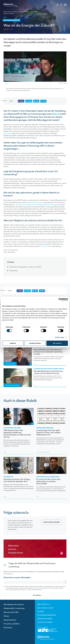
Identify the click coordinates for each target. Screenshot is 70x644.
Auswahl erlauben (35, 343)
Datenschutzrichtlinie (37, 590)
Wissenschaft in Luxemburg (11, 12)
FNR (12, 29)
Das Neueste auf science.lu (14, 604)
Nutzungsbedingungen (46, 615)
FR (61, 5)
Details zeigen (60, 337)
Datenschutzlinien (45, 619)
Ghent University (45, 452)
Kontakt (41, 611)
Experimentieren (10, 620)
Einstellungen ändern (51, 522)
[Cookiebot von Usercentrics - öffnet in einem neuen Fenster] (60, 299)
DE (58, 5)
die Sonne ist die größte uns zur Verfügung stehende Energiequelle (38, 205)
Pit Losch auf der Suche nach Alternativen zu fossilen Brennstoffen (48, 481)
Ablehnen (13, 343)
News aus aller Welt (11, 612)
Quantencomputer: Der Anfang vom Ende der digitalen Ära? (17, 480)
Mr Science (8, 628)
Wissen (6, 616)
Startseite (63, 12)
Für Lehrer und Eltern (12, 624)
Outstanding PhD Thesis (12, 428)
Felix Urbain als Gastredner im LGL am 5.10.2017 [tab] (26, 267)
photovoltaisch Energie (35, 202)
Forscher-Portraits (23, 12)
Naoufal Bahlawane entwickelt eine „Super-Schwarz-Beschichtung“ (48, 372)
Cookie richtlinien (45, 622)
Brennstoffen (8, 133)
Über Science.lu (43, 604)
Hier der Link (45, 246)
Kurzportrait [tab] (14, 271)
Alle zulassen (57, 343)
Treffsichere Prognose (45, 428)
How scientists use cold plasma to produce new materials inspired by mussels (48, 352)
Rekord (56, 114)
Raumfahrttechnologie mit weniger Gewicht (49, 369)
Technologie (8, 477)
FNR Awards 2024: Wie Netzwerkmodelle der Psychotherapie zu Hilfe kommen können (17, 434)
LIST (35, 385)
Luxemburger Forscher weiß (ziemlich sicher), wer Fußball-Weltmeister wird (49, 432)
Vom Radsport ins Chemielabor (48, 477)
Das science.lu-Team (45, 608)
